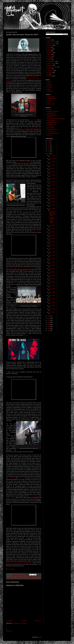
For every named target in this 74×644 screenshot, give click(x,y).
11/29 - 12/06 (52, 162)
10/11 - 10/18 (52, 182)
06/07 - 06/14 (52, 242)
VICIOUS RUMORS (34, 496)
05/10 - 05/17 (52, 255)
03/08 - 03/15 (52, 282)
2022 (49, 149)
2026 (49, 141)
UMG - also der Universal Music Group (30, 128)
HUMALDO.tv (50, 117)
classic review (50, 71)
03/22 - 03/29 (52, 275)
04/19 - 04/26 (52, 262)
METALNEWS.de (51, 121)
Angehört (49, 40)
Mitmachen (50, 85)
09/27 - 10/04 (52, 188)
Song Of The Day (51, 63)
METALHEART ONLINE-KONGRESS (56, 119)
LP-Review (50, 56)
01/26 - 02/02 (52, 302)
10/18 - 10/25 (52, 178)
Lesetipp (49, 58)
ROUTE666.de (51, 126)
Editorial (28, 578)
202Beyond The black (28, 577)
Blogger (40, 637)
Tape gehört (50, 65)
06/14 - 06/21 (52, 239)
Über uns (49, 84)
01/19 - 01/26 (52, 306)
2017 (49, 320)
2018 (49, 318)
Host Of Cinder (10, 569)
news (48, 74)
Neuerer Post (10, 621)
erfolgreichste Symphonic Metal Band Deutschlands (19, 563)
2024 (49, 145)
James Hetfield (12, 478)
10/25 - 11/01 (52, 175)
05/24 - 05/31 (52, 249)
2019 (49, 316)
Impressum (9, 631)
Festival (49, 51)
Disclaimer (50, 87)
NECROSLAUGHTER (52, 122)
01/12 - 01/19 (52, 309)
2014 (49, 326)
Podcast (49, 100)
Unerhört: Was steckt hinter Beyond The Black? (52, 214)
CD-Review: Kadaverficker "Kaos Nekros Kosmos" (52, 220)
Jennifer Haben (33, 120)
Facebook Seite (51, 97)
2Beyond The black (14, 578)
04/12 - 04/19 (52, 265)
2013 (49, 328)
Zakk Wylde (21, 478)
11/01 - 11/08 (52, 172)
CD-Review (50, 45)
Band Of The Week (52, 42)
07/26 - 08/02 (52, 225)
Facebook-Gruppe (51, 99)
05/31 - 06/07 (52, 245)
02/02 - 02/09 (52, 299)
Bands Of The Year (52, 44)
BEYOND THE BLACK (32, 77)
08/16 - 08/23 (52, 205)
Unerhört (39, 578)
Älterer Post (38, 621)
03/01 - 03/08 (52, 285)
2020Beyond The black (18, 577)
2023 (49, 147)
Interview (49, 54)
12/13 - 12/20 (52, 158)
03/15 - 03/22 (52, 279)
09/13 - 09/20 (52, 192)
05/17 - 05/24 (52, 252)
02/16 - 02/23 (52, 292)
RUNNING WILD (11, 497)
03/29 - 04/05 (52, 272)
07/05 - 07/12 (52, 232)
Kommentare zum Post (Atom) (19, 623)
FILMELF (49, 110)
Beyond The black (22, 578)
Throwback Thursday (52, 67)
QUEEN (16, 283)
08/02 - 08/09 (52, 209)
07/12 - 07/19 (52, 229)
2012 (49, 331)
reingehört (50, 76)
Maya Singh (9, 164)
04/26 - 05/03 (52, 259)
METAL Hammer (37, 231)
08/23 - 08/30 (52, 202)
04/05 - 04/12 (52, 269)
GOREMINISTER (51, 113)
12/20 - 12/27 (52, 155)
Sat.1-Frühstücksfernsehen (28, 211)
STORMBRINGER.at (52, 130)
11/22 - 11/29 (52, 165)
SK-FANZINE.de (51, 128)
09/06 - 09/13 (52, 195)
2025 (49, 143)
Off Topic (49, 60)
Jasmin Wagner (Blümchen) (24, 162)
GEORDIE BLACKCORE (53, 112)
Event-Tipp (50, 49)
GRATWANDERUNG (52, 115)
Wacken (28, 191)
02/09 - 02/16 (52, 295)
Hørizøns (26, 335)
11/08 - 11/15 (52, 168)
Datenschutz (50, 91)
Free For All (50, 53)
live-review (50, 72)
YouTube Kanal (51, 104)
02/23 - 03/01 (52, 289)
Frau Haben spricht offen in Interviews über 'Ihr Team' (22, 268)
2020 (11, 577)
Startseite (24, 621)
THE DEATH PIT (51, 131)
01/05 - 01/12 (52, 312)
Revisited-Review (51, 62)
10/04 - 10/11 (52, 185)
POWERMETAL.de (52, 124)
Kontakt (49, 89)
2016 (49, 322)
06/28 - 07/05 (52, 235)
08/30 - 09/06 (52, 199)
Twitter (49, 102)
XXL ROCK (50, 135)
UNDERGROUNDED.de (53, 133)
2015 (49, 324)
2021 (49, 151)
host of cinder (33, 578)
